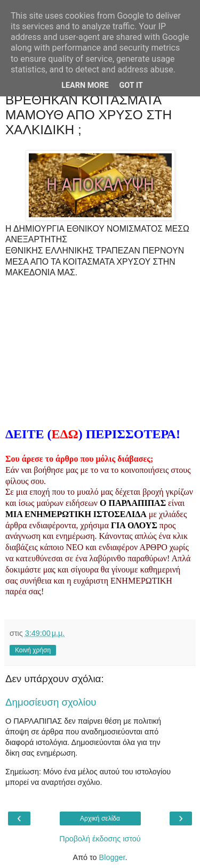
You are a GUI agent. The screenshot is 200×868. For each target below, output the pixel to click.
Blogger (112, 857)
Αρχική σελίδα (100, 818)
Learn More (85, 85)
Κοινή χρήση (33, 650)
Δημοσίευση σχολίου (51, 702)
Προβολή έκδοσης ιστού (100, 839)
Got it (131, 85)
